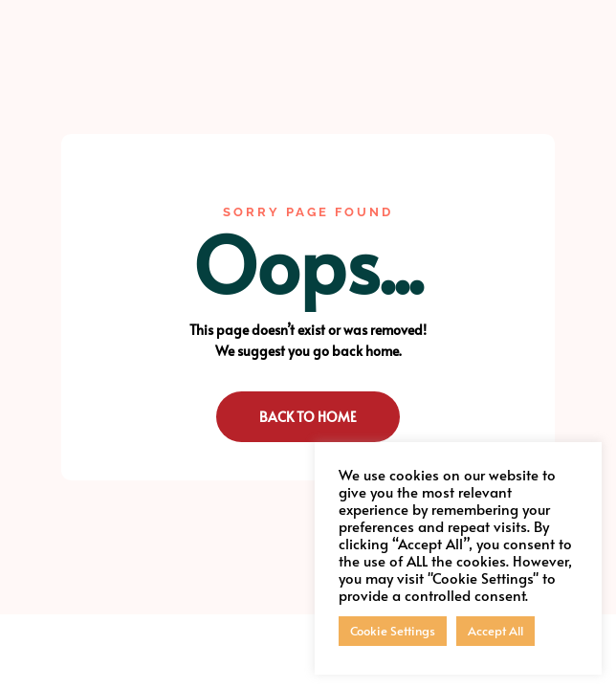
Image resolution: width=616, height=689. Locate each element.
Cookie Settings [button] (393, 631)
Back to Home (308, 417)
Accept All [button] (495, 631)
